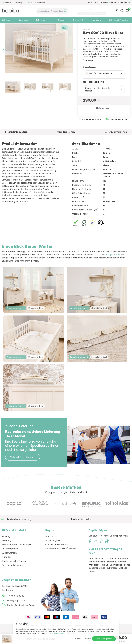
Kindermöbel (78, 20)
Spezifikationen (66, 141)
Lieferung (7, 556)
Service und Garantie (13, 581)
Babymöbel (24, 20)
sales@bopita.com (99, 9)
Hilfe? (91, 128)
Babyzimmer (42, 20)
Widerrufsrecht (10, 569)
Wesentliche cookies (83, 639)
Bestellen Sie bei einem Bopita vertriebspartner (17, 563)
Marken (96, 3)
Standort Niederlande (120, 3)
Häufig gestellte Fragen (14, 577)
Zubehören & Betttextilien (119, 20)
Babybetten (7, 20)
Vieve (25, 27)
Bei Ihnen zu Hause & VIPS (15, 602)
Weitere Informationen (23, 473)
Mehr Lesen (88, 69)
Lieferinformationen (116, 141)
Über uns (50, 552)
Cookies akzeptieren (104, 639)
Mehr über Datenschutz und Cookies (60, 633)
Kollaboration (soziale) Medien (61, 565)
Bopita (86, 38)
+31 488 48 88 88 (83, 9)
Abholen (6, 573)
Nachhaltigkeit (53, 556)
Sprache (104, 3)
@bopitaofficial (113, 264)
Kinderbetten (60, 20)
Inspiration (7, 606)
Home (5, 27)
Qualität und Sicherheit (57, 561)
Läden (89, 3)
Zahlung (6, 552)
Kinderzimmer (96, 20)
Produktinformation (16, 141)
